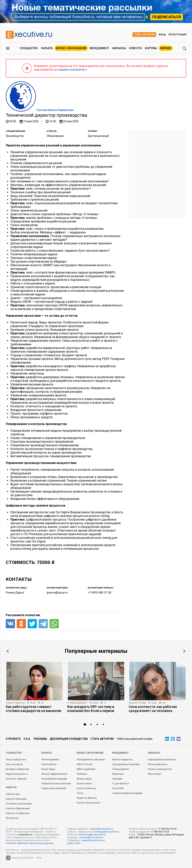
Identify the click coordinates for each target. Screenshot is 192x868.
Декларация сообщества (69, 739)
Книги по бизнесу (86, 788)
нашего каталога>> (73, 70)
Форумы (151, 48)
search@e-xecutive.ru (102, 829)
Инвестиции (154, 774)
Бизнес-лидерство (122, 760)
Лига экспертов (14, 764)
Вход (162, 34)
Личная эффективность (54, 774)
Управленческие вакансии (56, 784)
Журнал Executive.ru (17, 774)
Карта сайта (74, 843)
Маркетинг (118, 774)
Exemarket (118, 788)
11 (105, 703)
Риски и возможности (160, 769)
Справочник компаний (54, 788)
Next (184, 651)
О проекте (13, 739)
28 (164, 703)
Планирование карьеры (54, 779)
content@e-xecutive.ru (91, 837)
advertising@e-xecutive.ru (92, 835)
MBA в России (85, 764)
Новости (135, 48)
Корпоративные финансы (162, 760)
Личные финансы (158, 764)
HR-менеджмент (50, 760)
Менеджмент (99, 48)
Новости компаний (16, 799)
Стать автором (144, 35)
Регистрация (177, 34)
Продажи (117, 779)
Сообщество (29, 48)
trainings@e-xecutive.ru (106, 832)
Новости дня (13, 794)
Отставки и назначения (19, 804)
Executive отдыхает (16, 779)
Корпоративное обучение (91, 760)
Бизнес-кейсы (84, 784)
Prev (8, 651)
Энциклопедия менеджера (127, 793)
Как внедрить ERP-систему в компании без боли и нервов (91, 709)
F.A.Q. (27, 739)
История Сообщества (17, 769)
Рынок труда (137, 703)
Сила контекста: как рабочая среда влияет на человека (153, 709)
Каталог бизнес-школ (89, 803)
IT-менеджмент (77, 703)
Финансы (119, 48)
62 (42, 703)
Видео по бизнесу (87, 798)
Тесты (80, 793)
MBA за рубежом (86, 769)
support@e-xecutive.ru (93, 840)
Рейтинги (82, 774)
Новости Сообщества (18, 813)
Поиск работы (15, 703)
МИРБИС (166, 48)
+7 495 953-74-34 (167, 829)
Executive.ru (26, 835)
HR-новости (12, 818)
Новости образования (18, 808)
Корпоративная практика (126, 764)
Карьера (47, 48)
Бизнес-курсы (84, 779)
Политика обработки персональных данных (30, 843)
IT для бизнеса (121, 784)
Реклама (40, 739)
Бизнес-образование (71, 48)
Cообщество (14, 753)
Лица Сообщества (16, 760)
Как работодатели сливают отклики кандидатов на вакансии (34, 709)
